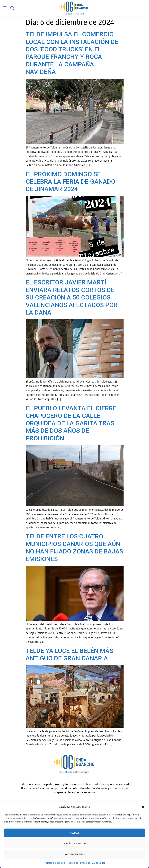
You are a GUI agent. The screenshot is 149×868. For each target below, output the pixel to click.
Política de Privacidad (79, 863)
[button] (143, 807)
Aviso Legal (98, 863)
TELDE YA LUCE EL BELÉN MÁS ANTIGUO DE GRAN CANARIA (69, 654)
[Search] (12, 8)
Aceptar (75, 833)
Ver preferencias (74, 854)
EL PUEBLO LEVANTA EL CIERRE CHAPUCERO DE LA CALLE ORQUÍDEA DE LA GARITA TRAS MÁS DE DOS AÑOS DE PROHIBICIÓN (71, 423)
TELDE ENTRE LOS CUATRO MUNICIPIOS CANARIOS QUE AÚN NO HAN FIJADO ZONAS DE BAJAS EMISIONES (74, 548)
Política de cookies (55, 863)
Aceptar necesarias (75, 843)
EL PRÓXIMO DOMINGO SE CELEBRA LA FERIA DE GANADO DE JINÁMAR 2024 (70, 182)
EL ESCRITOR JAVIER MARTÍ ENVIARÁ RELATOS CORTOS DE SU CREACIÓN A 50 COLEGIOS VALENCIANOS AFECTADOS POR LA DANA (72, 297)
